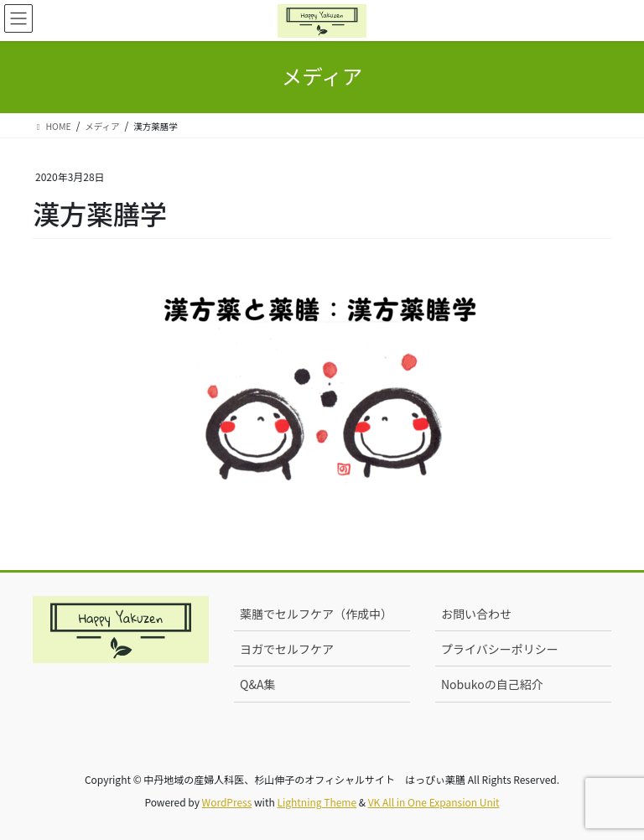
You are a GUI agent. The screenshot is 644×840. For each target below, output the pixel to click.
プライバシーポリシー (500, 649)
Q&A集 (257, 684)
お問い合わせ (476, 614)
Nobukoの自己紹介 (492, 684)
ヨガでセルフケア (287, 649)
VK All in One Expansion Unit (434, 802)
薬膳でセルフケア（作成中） (316, 614)
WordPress (227, 802)
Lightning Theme (317, 802)
